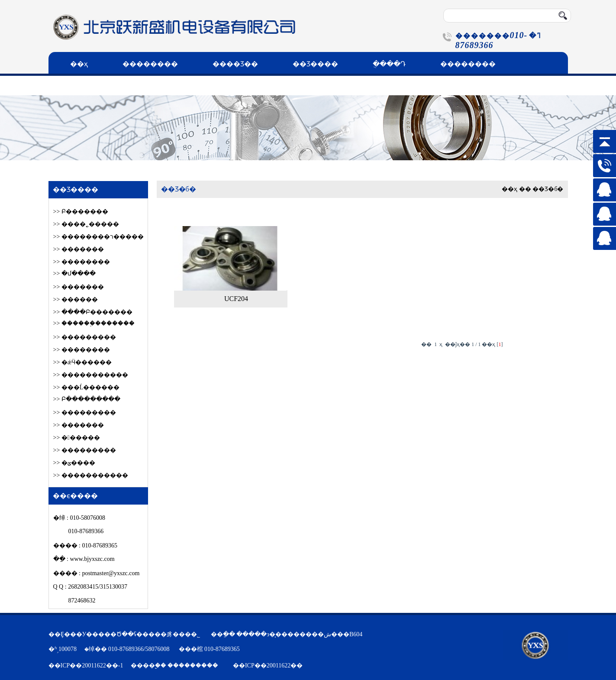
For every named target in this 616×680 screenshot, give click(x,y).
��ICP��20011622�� (268, 665)
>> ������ (77, 438)
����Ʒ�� (235, 64)
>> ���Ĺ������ (87, 387)
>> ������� (79, 249)
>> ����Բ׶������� (93, 312)
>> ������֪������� (94, 323)
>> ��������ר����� (98, 237)
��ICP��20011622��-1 (86, 665)
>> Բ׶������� (81, 212)
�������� (150, 64)
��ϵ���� (93, 86)
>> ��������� (85, 337)
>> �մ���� (74, 274)
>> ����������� (91, 375)
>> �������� (82, 262)
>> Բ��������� (87, 399)
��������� (193, 665)
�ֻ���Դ (389, 64)
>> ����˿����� (86, 224)
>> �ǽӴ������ (83, 362)
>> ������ (76, 300)
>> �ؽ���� (74, 463)
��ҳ (79, 64)
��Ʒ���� (315, 64)
